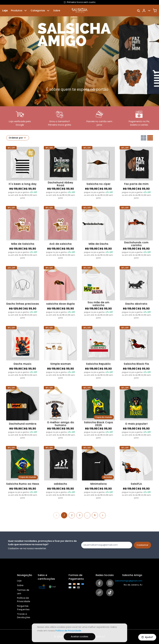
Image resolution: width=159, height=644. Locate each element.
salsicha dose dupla (60, 304)
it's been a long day (23, 184)
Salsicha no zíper (99, 184)
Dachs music (23, 364)
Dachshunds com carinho (136, 244)
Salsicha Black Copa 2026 (98, 424)
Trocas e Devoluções (24, 616)
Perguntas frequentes (23, 608)
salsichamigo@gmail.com (129, 581)
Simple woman (61, 364)
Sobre (57, 11)
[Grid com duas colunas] (144, 138)
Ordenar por (18, 138)
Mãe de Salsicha (23, 244)
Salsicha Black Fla (136, 364)
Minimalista (99, 484)
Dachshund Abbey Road (60, 184)
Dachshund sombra (23, 424)
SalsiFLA (136, 484)
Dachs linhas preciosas (23, 304)
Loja (5, 11)
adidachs (60, 484)
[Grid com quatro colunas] (150, 138)
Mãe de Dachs (99, 244)
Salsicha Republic (98, 364)
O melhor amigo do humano (61, 424)
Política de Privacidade (24, 600)
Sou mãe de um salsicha (98, 304)
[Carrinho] (155, 11)
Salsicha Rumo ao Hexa (23, 484)
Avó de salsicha (60, 244)
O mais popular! (136, 424)
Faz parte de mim (136, 184)
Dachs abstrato (136, 304)
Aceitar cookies (79, 637)
